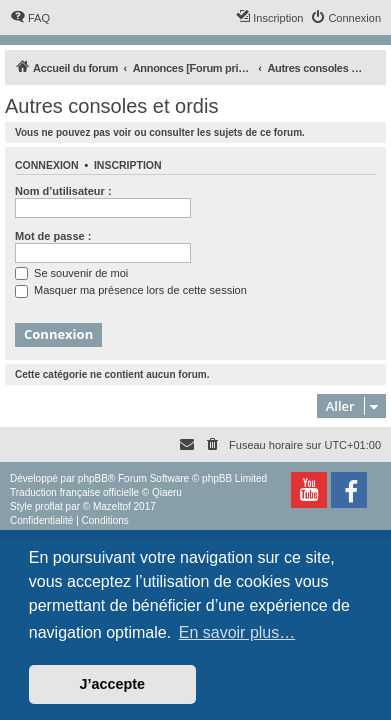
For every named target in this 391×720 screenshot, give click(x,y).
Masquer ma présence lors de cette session (131, 290)
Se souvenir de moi (71, 273)
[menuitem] (30, 18)
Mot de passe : (53, 236)
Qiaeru (167, 492)
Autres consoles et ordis (111, 106)
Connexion (47, 165)
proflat (49, 506)
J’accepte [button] (113, 684)
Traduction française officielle (74, 492)
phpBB (93, 478)
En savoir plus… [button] (237, 632)
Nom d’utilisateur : (63, 191)
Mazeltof (112, 506)
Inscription (128, 165)
